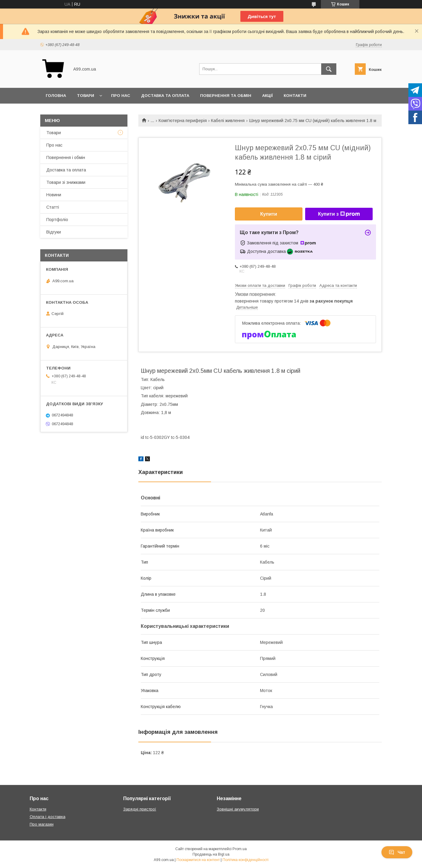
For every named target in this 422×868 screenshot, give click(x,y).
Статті (53, 207)
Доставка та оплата (165, 96)
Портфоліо (57, 220)
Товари (86, 96)
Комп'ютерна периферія (183, 121)
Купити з (339, 214)
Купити (269, 214)
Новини (54, 195)
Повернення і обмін (66, 157)
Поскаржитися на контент (198, 860)
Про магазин (42, 824)
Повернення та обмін (226, 96)
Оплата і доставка (48, 817)
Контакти (295, 96)
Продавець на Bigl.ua (211, 854)
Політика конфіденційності (246, 860)
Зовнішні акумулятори (238, 809)
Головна (56, 96)
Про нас (121, 96)
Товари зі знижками (66, 182)
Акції (267, 96)
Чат (397, 852)
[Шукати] (329, 69)
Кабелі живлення (228, 121)
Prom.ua (240, 849)
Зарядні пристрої (140, 809)
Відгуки (54, 232)
